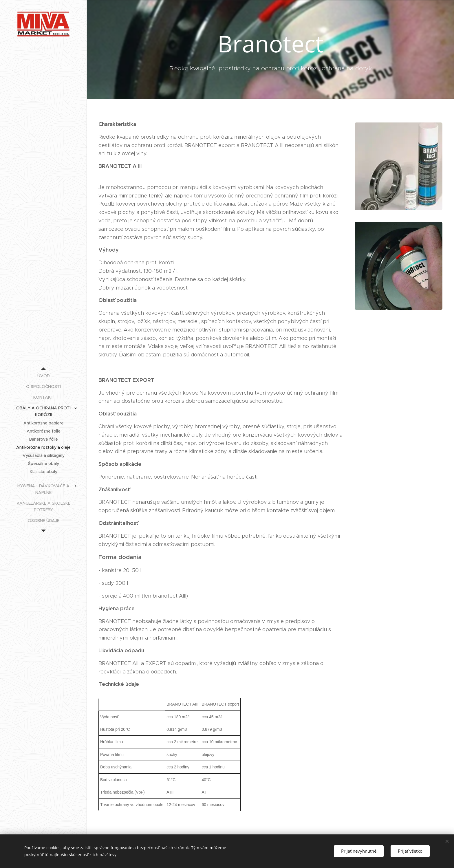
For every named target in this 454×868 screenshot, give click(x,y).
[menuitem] (43, 376)
